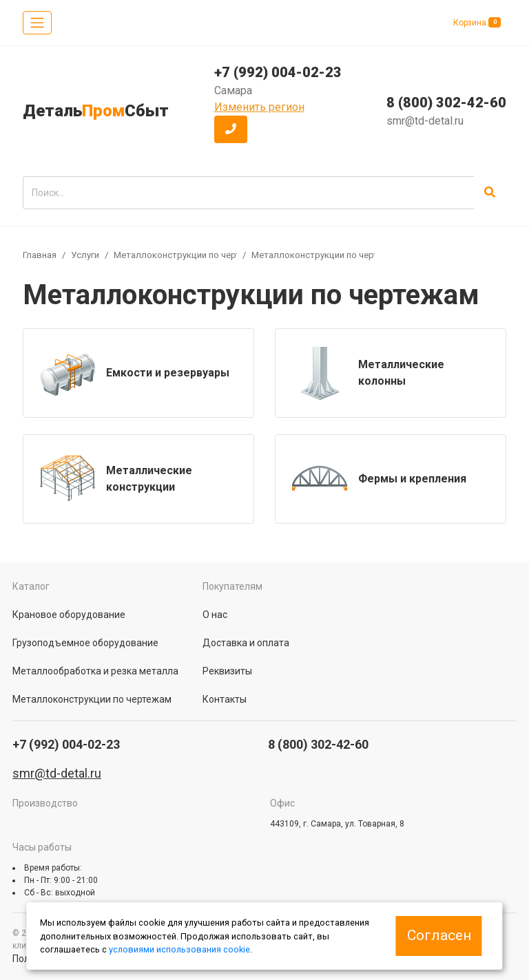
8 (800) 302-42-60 (446, 103)
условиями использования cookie (179, 949)
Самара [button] (233, 90)
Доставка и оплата (246, 643)
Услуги (85, 255)
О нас (215, 615)
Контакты (225, 699)
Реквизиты (227, 671)
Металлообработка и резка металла (95, 671)
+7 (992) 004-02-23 (278, 72)
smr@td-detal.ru (425, 121)
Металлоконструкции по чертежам (188, 255)
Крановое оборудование (69, 615)
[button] (231, 129)
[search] (248, 193)
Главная (40, 255)
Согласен (439, 935)
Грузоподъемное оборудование (85, 643)
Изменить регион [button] (259, 107)
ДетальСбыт (96, 111)
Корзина (477, 22)
